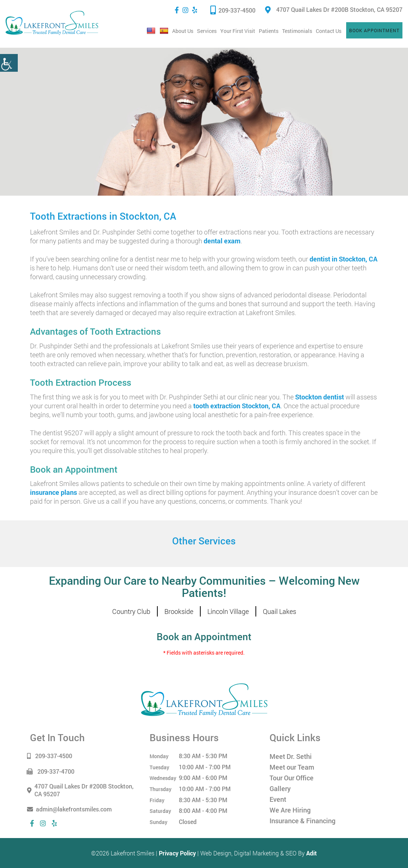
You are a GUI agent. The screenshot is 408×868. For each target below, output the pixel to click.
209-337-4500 (233, 10)
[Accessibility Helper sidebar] (9, 63)
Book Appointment (374, 30)
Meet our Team (292, 767)
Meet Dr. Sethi (291, 756)
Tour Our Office (292, 778)
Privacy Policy (177, 853)
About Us (183, 31)
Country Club (131, 611)
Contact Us (329, 31)
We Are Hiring (290, 810)
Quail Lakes (280, 611)
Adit (312, 853)
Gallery (280, 788)
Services (207, 31)
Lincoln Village (228, 611)
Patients (269, 31)
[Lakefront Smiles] (204, 699)
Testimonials (297, 31)
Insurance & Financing (302, 821)
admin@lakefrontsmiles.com (71, 809)
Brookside (179, 611)
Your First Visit (238, 31)
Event (278, 799)
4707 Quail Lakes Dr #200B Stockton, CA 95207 (334, 9)
